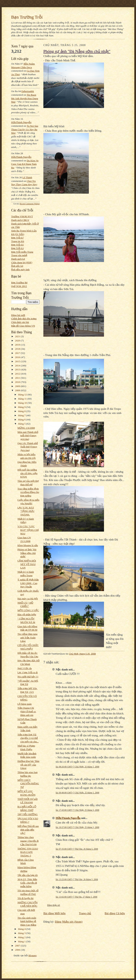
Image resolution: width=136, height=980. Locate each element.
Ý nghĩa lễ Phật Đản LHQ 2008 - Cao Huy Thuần (28, 583)
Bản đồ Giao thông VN (23, 326)
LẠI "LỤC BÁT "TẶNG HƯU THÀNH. (26, 511)
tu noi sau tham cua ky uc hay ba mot (25, 129)
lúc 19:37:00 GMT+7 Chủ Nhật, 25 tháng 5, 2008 (77, 827)
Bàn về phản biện (27, 614)
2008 (18, 390)
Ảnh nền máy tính (20, 269)
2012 (18, 374)
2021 (18, 336)
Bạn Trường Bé (19, 283)
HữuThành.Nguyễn (21, 122)
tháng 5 (22, 424)
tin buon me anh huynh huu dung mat (25, 98)
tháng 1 (22, 941)
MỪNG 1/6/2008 (26, 428)
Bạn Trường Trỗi (27, 17)
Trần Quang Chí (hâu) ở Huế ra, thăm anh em (27, 711)
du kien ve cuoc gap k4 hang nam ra (25, 164)
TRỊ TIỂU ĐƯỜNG (27, 814)
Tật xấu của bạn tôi (28, 875)
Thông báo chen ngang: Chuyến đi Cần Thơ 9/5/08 (28, 841)
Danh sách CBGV (20, 220)
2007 (18, 946)
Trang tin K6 (18, 241)
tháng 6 (22, 420)
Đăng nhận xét (54, 905)
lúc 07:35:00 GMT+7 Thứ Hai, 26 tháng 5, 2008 (77, 849)
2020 (18, 341)
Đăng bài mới (18, 315)
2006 (18, 950)
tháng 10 (23, 403)
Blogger (32, 955)
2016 (18, 357)
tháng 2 (22, 937)
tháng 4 (22, 929)
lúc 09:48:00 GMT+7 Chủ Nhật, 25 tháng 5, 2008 (77, 793)
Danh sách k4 (18, 259)
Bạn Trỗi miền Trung (22, 252)
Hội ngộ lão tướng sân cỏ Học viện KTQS (27, 473)
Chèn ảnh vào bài (20, 322)
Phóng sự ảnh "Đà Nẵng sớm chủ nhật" (27, 553)
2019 (18, 345)
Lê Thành (27, 177)
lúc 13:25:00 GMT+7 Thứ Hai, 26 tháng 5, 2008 (77, 879)
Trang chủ (85, 913)
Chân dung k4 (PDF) (22, 262)
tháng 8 (22, 411)
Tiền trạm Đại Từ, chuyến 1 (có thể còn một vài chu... (28, 738)
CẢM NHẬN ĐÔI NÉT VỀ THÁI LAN (27, 564)
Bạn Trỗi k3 (17, 248)
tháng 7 (22, 415)
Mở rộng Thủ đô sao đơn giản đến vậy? (28, 830)
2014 (18, 366)
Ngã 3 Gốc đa (25, 668)
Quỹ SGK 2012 (19, 286)
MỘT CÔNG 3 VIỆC (28, 610)
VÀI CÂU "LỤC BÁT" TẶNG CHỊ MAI (28, 530)
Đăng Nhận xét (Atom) (69, 922)
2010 (18, 382)
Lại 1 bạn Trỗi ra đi (28, 672)
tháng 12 (23, 395)
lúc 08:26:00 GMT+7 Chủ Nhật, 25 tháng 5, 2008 (77, 767)
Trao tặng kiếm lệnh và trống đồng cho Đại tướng (28, 492)
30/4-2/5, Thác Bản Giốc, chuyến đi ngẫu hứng (27, 883)
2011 (18, 378)
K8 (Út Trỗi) (18, 234)
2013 (18, 370)
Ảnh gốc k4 (17, 266)
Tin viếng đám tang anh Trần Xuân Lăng (27, 637)
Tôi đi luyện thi (25, 898)
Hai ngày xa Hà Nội (28, 599)
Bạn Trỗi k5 (17, 245)
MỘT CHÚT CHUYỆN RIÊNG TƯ (28, 784)
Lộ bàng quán (24, 704)
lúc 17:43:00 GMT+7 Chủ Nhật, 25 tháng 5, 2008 (77, 810)
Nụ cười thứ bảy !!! (28, 677)
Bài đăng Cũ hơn (115, 913)
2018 (18, 349)
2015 (18, 361)
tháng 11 (23, 399)
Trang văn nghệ (19, 255)
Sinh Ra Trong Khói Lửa (24, 231)
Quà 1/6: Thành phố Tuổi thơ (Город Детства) (28, 447)
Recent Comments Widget (30, 204)
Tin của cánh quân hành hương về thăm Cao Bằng (27, 921)
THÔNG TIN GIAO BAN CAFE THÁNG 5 (28, 852)
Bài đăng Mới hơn (54, 913)
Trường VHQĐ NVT (22, 216)
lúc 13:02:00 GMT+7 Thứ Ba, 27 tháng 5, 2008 (76, 897)
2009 (18, 386)
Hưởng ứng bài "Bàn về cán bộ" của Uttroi (28, 765)
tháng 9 (22, 407)
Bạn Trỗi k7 (17, 238)
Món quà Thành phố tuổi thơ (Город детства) (28, 436)
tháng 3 (22, 933)
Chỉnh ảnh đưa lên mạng (24, 319)
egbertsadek (28, 91)
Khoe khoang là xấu (28, 545)
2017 (18, 353)
